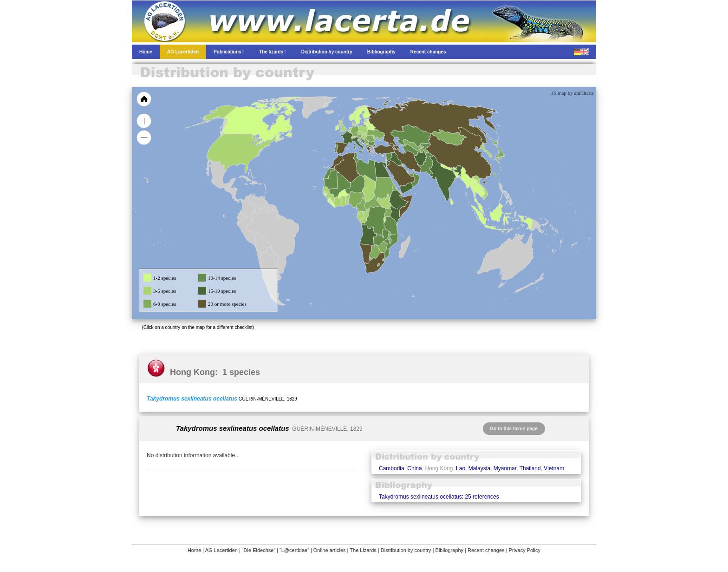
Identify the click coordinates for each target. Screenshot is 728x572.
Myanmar (505, 468)
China (414, 468)
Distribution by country (406, 550)
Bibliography (450, 550)
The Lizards (363, 550)
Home (194, 550)
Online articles (330, 550)
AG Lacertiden (221, 550)
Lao (461, 468)
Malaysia (479, 468)
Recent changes (486, 550)
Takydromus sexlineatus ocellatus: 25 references (439, 497)
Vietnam (554, 468)
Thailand (530, 468)
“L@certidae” (294, 550)
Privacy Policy (525, 550)
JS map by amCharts (573, 93)
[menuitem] (411, 174)
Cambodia (392, 468)
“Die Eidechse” (259, 550)
